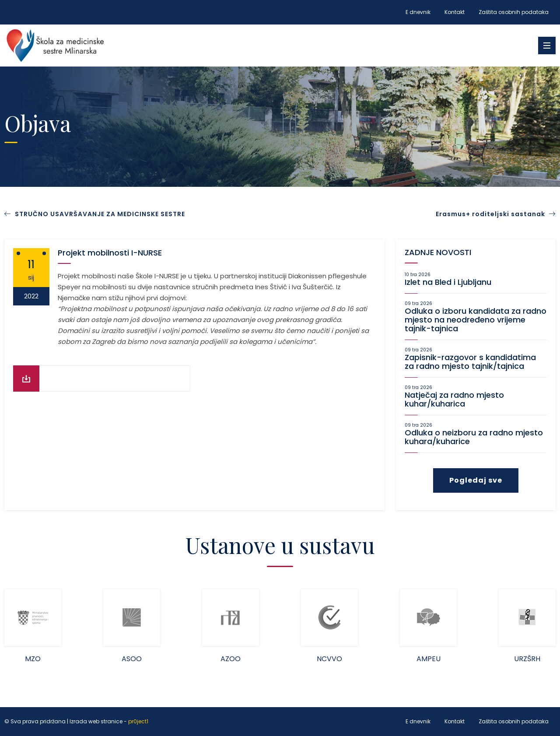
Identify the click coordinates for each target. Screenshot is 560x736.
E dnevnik (418, 12)
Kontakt (455, 12)
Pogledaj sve (476, 480)
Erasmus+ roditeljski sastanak (496, 214)
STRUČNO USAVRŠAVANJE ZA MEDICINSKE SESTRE (100, 214)
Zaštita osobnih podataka (514, 12)
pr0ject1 (138, 722)
